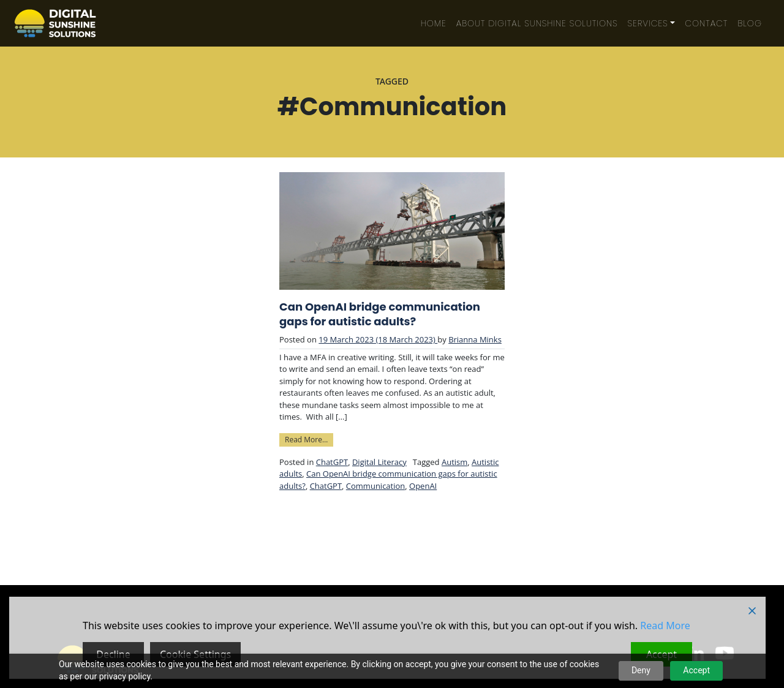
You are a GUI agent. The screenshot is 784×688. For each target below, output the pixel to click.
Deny (641, 670)
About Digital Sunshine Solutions (537, 23)
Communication (375, 486)
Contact (706, 23)
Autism (454, 462)
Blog (750, 23)
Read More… (309, 439)
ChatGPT (332, 462)
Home (434, 23)
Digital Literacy (379, 462)
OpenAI (423, 486)
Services (648, 23)
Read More (665, 626)
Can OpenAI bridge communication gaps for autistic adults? (380, 314)
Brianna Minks (475, 339)
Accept (696, 670)
